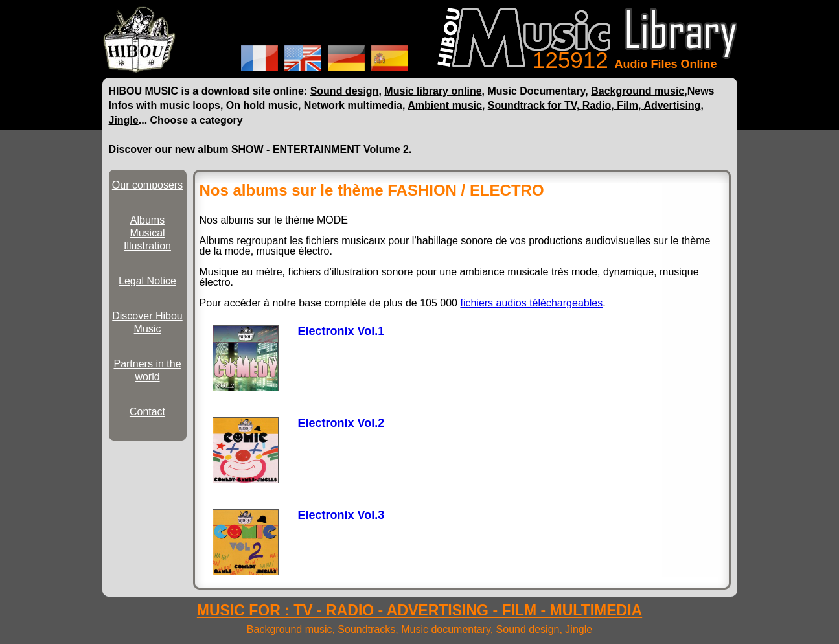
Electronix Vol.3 (341, 515)
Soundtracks (366, 629)
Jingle (124, 120)
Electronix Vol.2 (341, 423)
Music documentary (446, 629)
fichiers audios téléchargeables (531, 303)
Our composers (147, 185)
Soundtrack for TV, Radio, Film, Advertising (594, 105)
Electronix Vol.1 (341, 331)
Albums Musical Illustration (147, 233)
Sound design (345, 91)
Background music (638, 91)
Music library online (433, 91)
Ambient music (445, 105)
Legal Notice (147, 281)
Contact (147, 412)
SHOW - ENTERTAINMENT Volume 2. (322, 149)
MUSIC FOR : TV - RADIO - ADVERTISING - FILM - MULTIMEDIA (419, 610)
